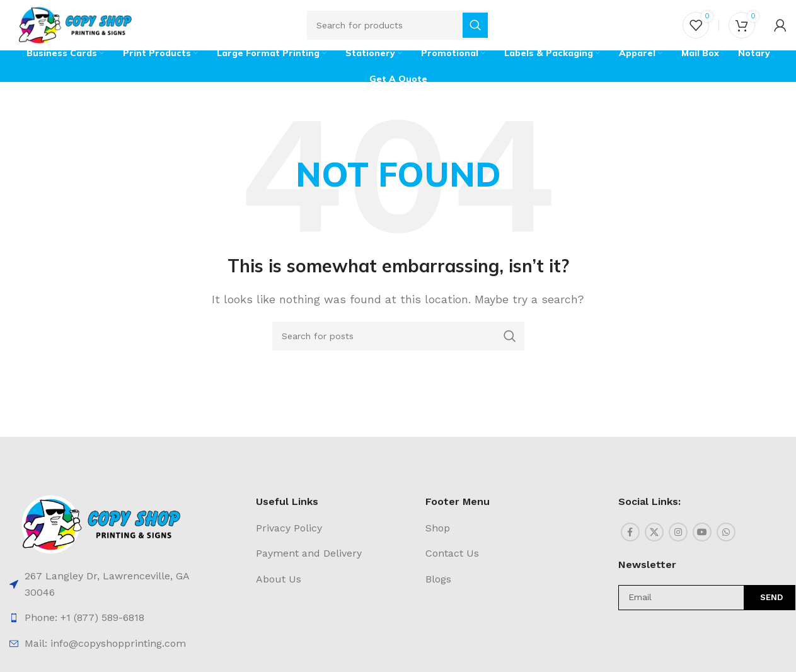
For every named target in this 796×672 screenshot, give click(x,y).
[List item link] (101, 584)
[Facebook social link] (630, 532)
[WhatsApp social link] (726, 532)
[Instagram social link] (678, 532)
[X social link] (654, 532)
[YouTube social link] (702, 532)
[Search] (398, 25)
